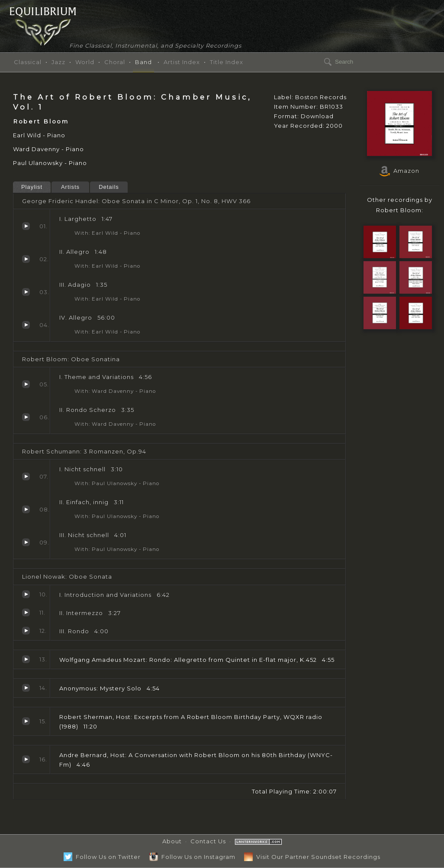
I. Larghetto (26, 226)
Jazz (58, 62)
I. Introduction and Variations (26, 594)
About (172, 841)
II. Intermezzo (26, 612)
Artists (70, 187)
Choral (115, 62)
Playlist (32, 187)
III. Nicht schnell (26, 542)
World (85, 62)
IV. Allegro (26, 325)
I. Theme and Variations (26, 384)
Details (109, 187)
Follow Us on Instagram (192, 857)
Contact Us (208, 841)
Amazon (399, 171)
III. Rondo (26, 631)
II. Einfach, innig (26, 509)
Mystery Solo (26, 688)
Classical (28, 62)
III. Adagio (26, 292)
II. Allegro (26, 259)
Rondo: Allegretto (26, 659)
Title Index (227, 62)
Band (143, 62)
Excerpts (26, 721)
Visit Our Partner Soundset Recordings (312, 857)
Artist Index (182, 62)
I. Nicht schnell (26, 476)
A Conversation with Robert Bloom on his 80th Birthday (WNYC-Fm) (26, 759)
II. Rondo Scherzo (26, 417)
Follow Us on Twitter (102, 857)
